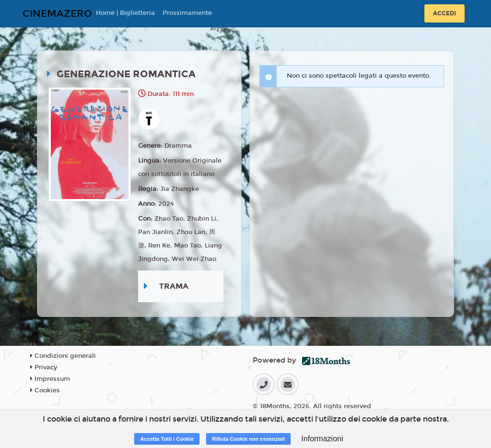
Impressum (50, 379)
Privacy (44, 367)
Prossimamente (187, 13)
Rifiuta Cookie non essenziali (248, 439)
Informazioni (322, 439)
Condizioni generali (63, 356)
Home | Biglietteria (125, 13)
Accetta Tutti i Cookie (167, 439)
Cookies (45, 390)
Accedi (444, 13)
